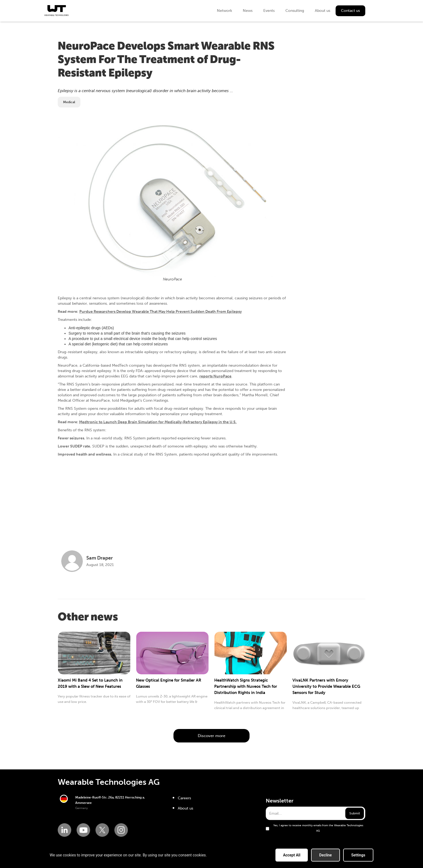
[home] (56, 11)
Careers (184, 798)
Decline (325, 855)
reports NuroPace (215, 376)
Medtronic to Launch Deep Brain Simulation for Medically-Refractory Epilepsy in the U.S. (158, 422)
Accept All (292, 855)
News (248, 11)
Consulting (295, 11)
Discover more (211, 736)
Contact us (350, 11)
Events (269, 11)
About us (323, 11)
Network (224, 11)
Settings (358, 855)
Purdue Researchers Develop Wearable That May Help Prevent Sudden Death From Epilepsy (161, 312)
